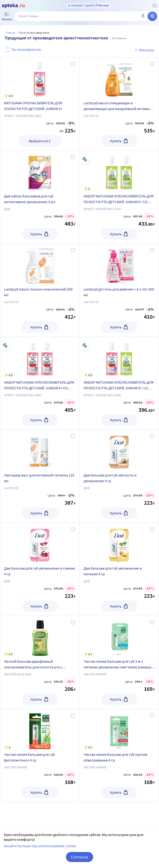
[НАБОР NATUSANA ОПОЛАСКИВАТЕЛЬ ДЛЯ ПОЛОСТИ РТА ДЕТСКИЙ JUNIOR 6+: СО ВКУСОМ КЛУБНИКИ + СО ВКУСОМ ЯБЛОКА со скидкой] (119, 357)
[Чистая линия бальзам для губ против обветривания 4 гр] (119, 729)
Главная (10, 33)
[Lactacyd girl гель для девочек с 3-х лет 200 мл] (119, 264)
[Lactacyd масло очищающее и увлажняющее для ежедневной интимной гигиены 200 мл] (119, 78)
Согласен (79, 857)
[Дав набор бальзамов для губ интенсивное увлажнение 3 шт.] (40, 171)
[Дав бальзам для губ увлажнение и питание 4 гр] (119, 543)
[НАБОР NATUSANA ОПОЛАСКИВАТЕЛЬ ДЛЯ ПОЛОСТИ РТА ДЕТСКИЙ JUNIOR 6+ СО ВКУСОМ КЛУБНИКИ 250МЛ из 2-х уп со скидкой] (40, 357)
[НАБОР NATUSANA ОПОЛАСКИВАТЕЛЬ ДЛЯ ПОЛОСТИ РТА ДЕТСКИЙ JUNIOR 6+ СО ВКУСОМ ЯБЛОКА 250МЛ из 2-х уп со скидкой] (119, 171)
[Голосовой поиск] (143, 16)
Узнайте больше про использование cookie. (40, 846)
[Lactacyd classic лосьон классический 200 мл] (40, 264)
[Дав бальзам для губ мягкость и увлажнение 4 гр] (119, 450)
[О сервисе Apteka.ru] (155, 5)
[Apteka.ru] (13, 6)
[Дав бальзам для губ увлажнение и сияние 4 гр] (40, 543)
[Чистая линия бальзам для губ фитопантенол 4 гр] (40, 729)
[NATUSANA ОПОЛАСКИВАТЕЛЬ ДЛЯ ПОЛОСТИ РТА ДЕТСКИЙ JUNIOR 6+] (40, 78)
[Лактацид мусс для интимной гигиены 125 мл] (40, 450)
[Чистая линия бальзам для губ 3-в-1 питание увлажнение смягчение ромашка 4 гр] (119, 636)
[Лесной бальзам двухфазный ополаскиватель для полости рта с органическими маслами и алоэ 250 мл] (40, 636)
